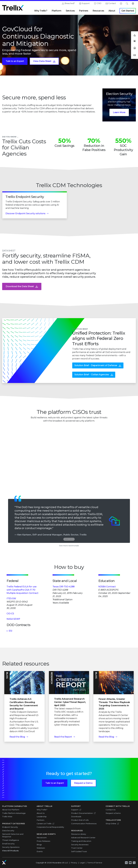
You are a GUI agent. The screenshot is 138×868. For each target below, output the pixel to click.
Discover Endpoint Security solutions (25, 218)
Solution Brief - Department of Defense (96, 370)
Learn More (119, 112)
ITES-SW (11, 598)
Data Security (8, 831)
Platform (57, 11)
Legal (82, 863)
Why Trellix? (41, 11)
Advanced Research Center (83, 838)
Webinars (41, 848)
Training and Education (81, 841)
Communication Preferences (84, 824)
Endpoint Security (10, 827)
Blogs (39, 845)
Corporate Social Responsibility (50, 827)
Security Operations (11, 847)
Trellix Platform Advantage (14, 813)
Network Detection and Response (13, 835)
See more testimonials (69, 546)
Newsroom (42, 838)
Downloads (76, 817)
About (112, 11)
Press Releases (43, 841)
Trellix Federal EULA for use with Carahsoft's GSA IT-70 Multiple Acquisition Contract (22, 590)
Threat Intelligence (11, 840)
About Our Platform (11, 810)
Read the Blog (17, 737)
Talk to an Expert (15, 61)
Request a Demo (83, 783)
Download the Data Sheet (20, 291)
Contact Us (111, 810)
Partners (84, 11)
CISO (99, 3)
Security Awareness (80, 845)
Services (70, 11)
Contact (112, 3)
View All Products (10, 851)
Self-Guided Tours (79, 851)
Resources (98, 11)
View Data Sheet (42, 61)
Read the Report (63, 737)
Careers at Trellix (44, 824)
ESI (11, 631)
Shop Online (111, 824)
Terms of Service (95, 863)
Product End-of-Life (80, 820)
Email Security (8, 844)
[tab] (71, 539)
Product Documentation (82, 813)
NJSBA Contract (107, 587)
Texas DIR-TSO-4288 (64, 587)
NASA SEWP (13, 619)
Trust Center (77, 848)
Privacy (74, 863)
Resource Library (79, 834)
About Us (41, 813)
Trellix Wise (7, 817)
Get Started (128, 11)
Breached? (70, 3)
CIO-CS (10, 614)
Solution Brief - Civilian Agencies (92, 379)
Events (40, 851)
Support (86, 3)
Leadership (42, 817)
